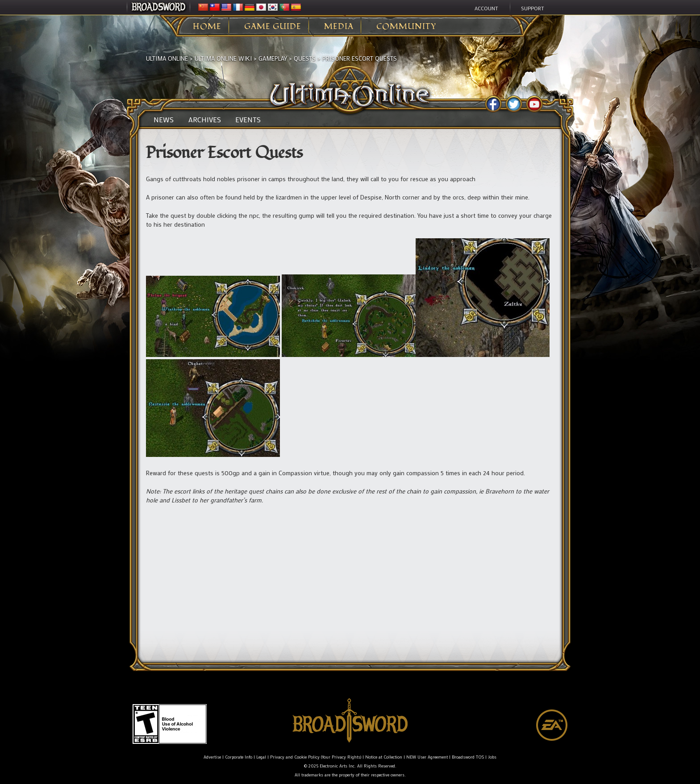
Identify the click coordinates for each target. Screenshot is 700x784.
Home (207, 27)
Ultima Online (167, 58)
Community (406, 27)
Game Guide (273, 27)
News (164, 120)
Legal (261, 757)
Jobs (492, 757)
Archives (205, 120)
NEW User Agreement (427, 757)
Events (248, 120)
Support (533, 8)
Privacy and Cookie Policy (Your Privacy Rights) (316, 757)
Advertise (212, 757)
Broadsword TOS (468, 757)
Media (339, 27)
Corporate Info (239, 757)
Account (486, 8)
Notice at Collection (384, 757)
